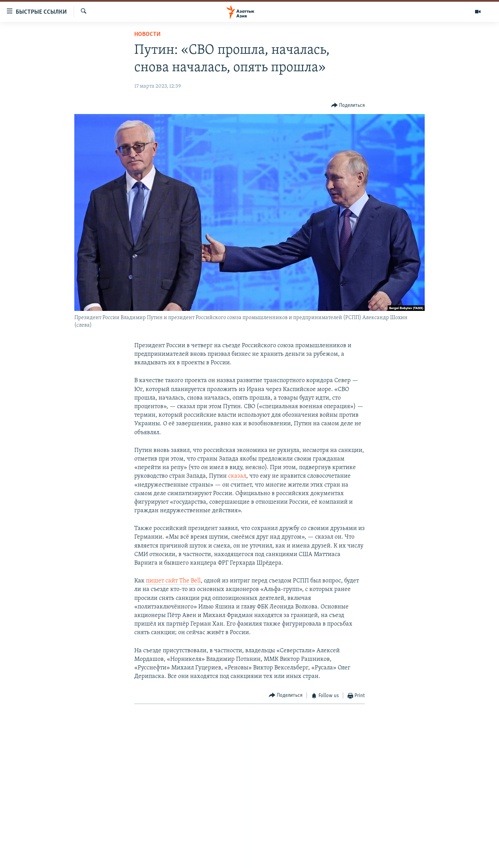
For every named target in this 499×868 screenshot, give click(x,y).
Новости (147, 34)
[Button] (348, 105)
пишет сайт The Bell (173, 581)
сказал (237, 476)
